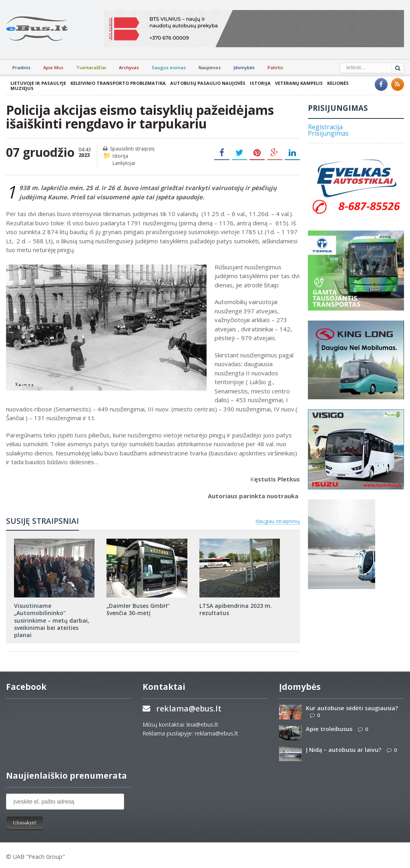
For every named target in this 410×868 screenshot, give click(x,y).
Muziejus (22, 88)
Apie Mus (53, 67)
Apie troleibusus (329, 729)
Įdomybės (244, 67)
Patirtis (275, 67)
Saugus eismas (169, 67)
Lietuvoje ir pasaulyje (38, 83)
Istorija (260, 83)
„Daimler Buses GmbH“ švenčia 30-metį (138, 609)
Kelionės (338, 83)
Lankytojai (124, 163)
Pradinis (21, 67)
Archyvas (129, 67)
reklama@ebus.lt (189, 709)
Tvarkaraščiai (91, 67)
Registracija (325, 127)
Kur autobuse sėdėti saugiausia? (352, 708)
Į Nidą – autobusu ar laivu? (344, 750)
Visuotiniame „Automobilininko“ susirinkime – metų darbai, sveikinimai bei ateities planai (52, 620)
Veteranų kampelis (299, 83)
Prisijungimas (328, 133)
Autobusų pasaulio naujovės (208, 83)
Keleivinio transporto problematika (118, 83)
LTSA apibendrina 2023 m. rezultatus (236, 609)
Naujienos (210, 67)
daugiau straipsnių (278, 521)
